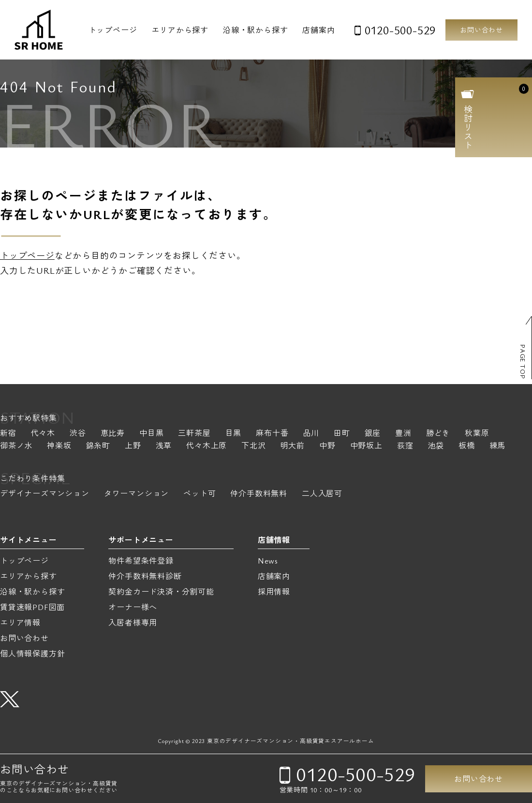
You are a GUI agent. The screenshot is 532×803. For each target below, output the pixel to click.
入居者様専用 (133, 623)
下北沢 (253, 446)
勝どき (438, 434)
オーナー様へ (133, 607)
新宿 (8, 434)
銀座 (373, 434)
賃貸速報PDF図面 (32, 607)
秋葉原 (477, 434)
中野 (327, 446)
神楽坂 (59, 446)
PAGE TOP (523, 362)
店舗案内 (318, 30)
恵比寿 (113, 434)
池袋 (436, 446)
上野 (133, 446)
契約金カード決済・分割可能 (161, 592)
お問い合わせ (481, 30)
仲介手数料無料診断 (145, 576)
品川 (311, 434)
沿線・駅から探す (255, 30)
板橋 (467, 446)
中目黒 (151, 434)
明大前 (293, 446)
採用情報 (274, 592)
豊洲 (403, 434)
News (268, 561)
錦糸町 (98, 446)
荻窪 (405, 446)
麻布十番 (272, 434)
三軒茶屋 (194, 434)
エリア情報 (20, 623)
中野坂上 (366, 446)
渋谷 (78, 434)
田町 (342, 434)
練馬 (498, 446)
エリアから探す (180, 30)
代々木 (43, 434)
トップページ (113, 30)
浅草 (164, 446)
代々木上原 (207, 446)
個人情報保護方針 (32, 654)
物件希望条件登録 (141, 561)
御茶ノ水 (16, 446)
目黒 (234, 434)
